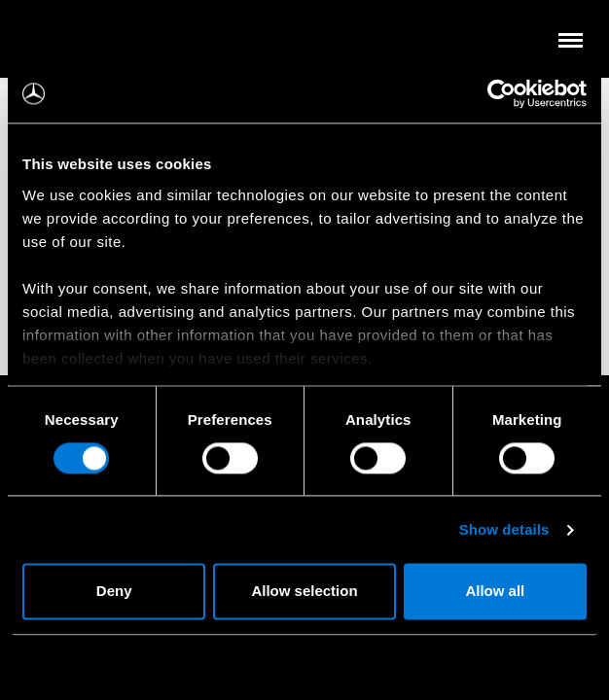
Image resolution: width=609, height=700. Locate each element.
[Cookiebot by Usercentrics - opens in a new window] (502, 93)
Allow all (495, 592)
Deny (114, 592)
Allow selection (304, 592)
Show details (504, 529)
